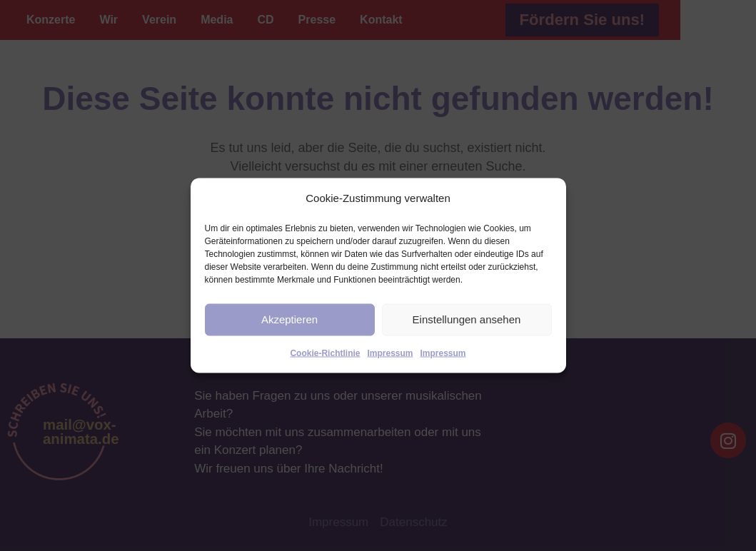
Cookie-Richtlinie (325, 353)
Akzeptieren (289, 319)
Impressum (390, 353)
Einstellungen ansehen (467, 319)
